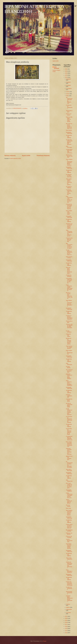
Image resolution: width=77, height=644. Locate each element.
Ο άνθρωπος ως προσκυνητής (69, 107)
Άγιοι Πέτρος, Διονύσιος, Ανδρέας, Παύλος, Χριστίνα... (69, 546)
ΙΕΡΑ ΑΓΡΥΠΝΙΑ (69, 147)
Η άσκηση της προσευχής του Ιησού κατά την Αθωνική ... (69, 206)
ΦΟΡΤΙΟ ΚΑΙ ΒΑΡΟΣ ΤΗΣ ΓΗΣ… (69, 156)
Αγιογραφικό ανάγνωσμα (69, 133)
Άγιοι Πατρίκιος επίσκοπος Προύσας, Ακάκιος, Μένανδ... (69, 513)
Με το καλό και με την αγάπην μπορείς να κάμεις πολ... (69, 126)
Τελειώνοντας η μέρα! (69, 111)
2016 (66, 627)
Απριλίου (68, 604)
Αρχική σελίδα (26, 156)
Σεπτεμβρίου (69, 88)
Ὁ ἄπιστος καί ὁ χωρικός (69, 537)
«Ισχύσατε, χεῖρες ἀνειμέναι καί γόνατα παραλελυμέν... (69, 599)
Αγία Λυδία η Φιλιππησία (69, 470)
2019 (66, 620)
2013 (66, 633)
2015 (66, 629)
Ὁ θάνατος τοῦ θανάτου (69, 534)
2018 (66, 622)
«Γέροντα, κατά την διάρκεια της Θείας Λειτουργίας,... (69, 327)
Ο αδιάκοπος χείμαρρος (69, 276)
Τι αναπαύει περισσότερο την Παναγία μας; (69, 192)
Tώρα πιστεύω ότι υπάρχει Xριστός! (69, 347)
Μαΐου (68, 96)
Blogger (45, 641)
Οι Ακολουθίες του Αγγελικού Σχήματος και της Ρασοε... (69, 432)
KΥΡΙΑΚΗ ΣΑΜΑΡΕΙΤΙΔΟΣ (69, 396)
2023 (66, 75)
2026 (66, 69)
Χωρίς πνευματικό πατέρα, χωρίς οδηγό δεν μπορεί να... (69, 288)
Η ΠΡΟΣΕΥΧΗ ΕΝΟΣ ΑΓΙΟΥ (69, 400)
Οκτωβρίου (69, 85)
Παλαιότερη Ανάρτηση (43, 156)
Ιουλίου (68, 92)
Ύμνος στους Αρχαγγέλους (69, 559)
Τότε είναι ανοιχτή (68, 506)
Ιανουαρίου (69, 613)
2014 (66, 631)
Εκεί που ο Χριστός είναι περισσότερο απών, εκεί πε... (69, 295)
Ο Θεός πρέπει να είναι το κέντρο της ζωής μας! (69, 526)
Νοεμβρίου (68, 82)
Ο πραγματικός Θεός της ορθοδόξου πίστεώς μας (69, 438)
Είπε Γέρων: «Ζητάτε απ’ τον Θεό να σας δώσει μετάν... (69, 486)
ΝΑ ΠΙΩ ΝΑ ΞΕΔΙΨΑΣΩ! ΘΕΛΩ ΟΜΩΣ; (69, 405)
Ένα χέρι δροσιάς (68, 367)
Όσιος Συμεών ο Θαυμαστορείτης (69, 352)
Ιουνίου (68, 94)
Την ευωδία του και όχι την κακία (69, 371)
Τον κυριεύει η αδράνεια (69, 187)
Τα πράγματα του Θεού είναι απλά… (69, 176)
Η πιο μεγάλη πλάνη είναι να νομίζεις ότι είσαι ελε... (69, 281)
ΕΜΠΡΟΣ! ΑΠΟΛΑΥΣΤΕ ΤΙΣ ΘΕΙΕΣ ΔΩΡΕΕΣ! (69, 376)
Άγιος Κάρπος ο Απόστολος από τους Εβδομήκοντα (69, 303)
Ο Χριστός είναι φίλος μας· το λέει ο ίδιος (69, 240)
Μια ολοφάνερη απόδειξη (69, 530)
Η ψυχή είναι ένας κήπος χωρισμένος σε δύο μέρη (69, 583)
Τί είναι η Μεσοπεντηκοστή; (69, 541)
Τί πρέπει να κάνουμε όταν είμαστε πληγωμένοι (69, 317)
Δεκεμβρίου (69, 79)
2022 (66, 77)
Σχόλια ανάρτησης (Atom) (16, 158)
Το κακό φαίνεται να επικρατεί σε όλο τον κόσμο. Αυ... (69, 252)
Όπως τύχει (68, 508)
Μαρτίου (68, 607)
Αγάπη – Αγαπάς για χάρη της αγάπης (69, 501)
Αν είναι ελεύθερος (69, 331)
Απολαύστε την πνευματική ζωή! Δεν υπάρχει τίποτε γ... (69, 226)
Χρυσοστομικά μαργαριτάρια (69, 593)
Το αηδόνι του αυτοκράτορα (69, 588)
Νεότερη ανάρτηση (10, 156)
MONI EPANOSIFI (57, 68)
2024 (66, 73)
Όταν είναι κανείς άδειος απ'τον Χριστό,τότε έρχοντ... (69, 270)
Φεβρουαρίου (69, 609)
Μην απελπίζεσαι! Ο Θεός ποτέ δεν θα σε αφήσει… (69, 246)
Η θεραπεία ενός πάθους (68, 335)
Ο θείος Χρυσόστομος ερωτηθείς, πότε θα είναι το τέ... (69, 495)
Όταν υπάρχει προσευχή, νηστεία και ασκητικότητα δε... (69, 444)
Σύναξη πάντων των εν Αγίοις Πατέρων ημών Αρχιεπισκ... (69, 412)
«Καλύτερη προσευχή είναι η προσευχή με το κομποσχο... (69, 451)
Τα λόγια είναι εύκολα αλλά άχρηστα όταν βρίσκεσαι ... (69, 142)
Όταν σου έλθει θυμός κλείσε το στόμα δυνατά (69, 119)
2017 (66, 624)
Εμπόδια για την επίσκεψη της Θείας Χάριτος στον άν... (69, 341)
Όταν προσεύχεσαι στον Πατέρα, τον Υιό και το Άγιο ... (69, 199)
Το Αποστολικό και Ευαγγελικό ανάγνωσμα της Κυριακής (69, 419)
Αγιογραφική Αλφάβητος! (69, 490)
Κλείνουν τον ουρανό (69, 114)
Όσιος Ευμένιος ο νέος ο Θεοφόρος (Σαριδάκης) (69, 383)
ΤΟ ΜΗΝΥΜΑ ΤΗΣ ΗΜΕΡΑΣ (69, 137)
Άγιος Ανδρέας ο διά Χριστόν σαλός (69, 212)
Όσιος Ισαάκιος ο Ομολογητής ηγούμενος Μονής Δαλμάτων (69, 162)
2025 (66, 71)
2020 (66, 618)
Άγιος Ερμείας (69, 130)
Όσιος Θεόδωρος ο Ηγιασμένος (69, 571)
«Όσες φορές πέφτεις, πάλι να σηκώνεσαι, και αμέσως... (69, 182)
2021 (66, 616)
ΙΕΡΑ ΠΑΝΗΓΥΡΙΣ (69, 481)
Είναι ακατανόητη (69, 364)
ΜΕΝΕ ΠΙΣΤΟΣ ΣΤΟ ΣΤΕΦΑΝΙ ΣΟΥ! (69, 458)
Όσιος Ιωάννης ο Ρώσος (69, 257)
